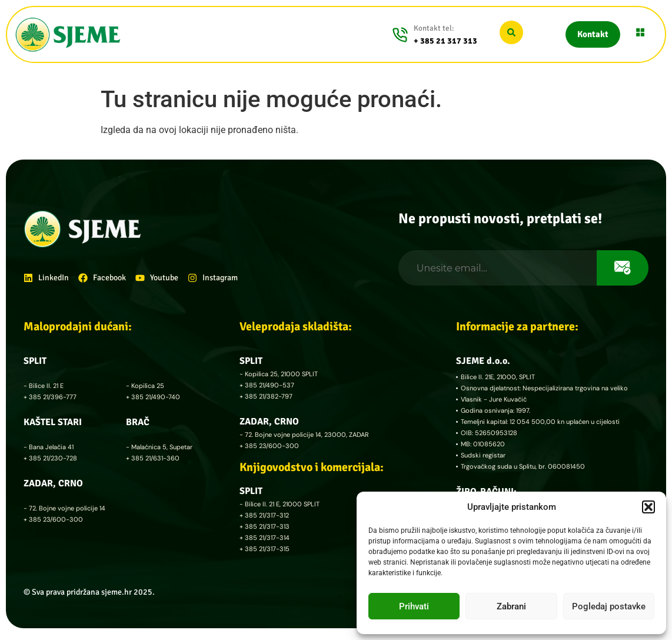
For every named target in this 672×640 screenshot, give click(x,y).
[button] (648, 507)
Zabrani (511, 606)
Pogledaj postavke (609, 606)
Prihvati (414, 606)
